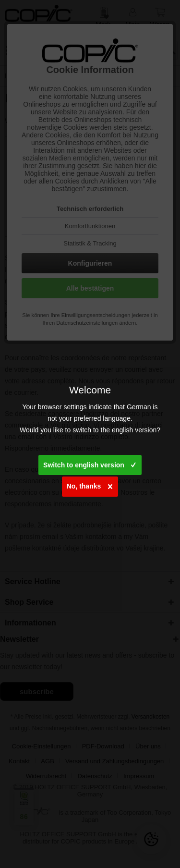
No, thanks (90, 484)
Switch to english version (90, 463)
